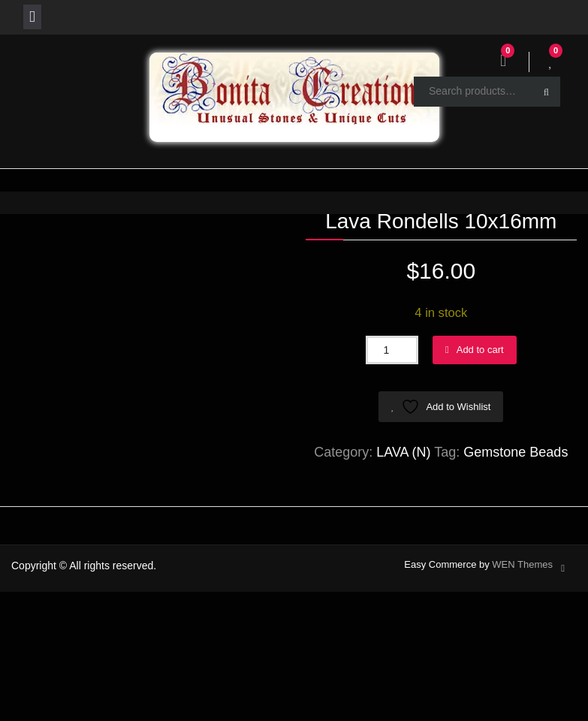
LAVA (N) (403, 452)
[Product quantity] (392, 350)
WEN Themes (522, 564)
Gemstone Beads (516, 452)
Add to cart (480, 350)
